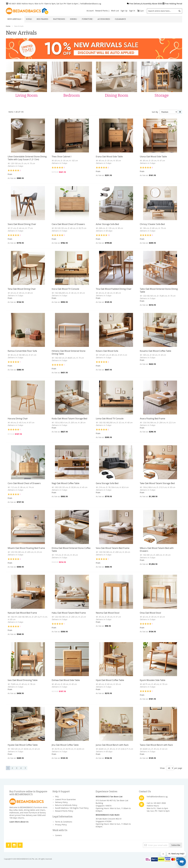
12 (109, 235)
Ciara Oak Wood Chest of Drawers (69, 224)
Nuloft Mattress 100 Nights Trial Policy (72, 808)
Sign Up (124, 11)
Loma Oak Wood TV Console (110, 419)
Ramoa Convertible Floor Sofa (22, 351)
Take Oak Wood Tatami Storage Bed (157, 483)
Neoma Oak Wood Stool (108, 613)
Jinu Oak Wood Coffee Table (65, 745)
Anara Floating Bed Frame (152, 419)
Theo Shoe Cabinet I (61, 157)
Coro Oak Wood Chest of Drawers (24, 483)
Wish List (115, 11)
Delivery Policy (61, 802)
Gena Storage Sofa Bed (107, 483)
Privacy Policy (61, 825)
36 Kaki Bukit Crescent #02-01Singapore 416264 (109, 820)
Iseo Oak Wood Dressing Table (23, 680)
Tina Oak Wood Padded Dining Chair (114, 289)
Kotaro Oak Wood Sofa (107, 351)
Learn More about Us (19, 822)
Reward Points (102, 11)
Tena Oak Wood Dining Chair (22, 289)
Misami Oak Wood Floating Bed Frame (26, 548)
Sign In (132, 11)
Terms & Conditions (64, 822)
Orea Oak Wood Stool (150, 613)
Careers (58, 835)
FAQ (57, 797)
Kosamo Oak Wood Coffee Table (155, 351)
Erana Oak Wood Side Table (109, 157)
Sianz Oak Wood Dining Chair (22, 224)
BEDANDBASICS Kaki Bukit (108, 815)
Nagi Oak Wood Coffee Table (66, 483)
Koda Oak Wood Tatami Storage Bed (69, 419)
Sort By (155, 112)
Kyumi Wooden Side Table (153, 680)
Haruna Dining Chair (18, 419)
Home (8, 26)
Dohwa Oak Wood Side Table (66, 680)
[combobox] (164, 11)
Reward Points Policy (64, 811)
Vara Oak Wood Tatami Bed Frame (113, 548)
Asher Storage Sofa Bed (107, 224)
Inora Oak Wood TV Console (65, 289)
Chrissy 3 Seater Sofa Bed (152, 224)
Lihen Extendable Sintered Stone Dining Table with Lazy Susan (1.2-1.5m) (27, 158)
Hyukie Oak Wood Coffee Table (23, 745)
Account (90, 11)
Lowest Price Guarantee (65, 799)
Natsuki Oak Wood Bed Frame (22, 613)
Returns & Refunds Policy (66, 805)
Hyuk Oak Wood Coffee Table (110, 680)
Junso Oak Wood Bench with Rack (112, 745)
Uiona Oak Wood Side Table (153, 157)
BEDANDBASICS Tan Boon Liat (109, 797)
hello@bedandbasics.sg (91, 4)
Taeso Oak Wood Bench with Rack (156, 745)
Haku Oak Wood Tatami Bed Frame (69, 613)
